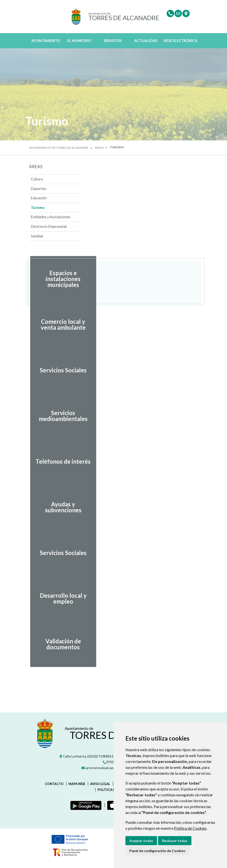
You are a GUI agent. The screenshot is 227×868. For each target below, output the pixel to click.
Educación (39, 198)
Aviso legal (100, 784)
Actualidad (146, 41)
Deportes (39, 189)
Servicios (113, 41)
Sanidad (37, 236)
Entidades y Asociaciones (51, 217)
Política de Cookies (190, 828)
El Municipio (79, 41)
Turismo (38, 208)
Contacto (54, 784)
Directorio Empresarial (49, 226)
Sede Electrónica (180, 41)
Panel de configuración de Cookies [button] (157, 851)
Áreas (99, 148)
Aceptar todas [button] (141, 841)
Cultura (37, 179)
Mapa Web (77, 784)
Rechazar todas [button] (175, 841)
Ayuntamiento (46, 41)
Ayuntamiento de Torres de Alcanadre (59, 148)
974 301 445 (113, 762)
